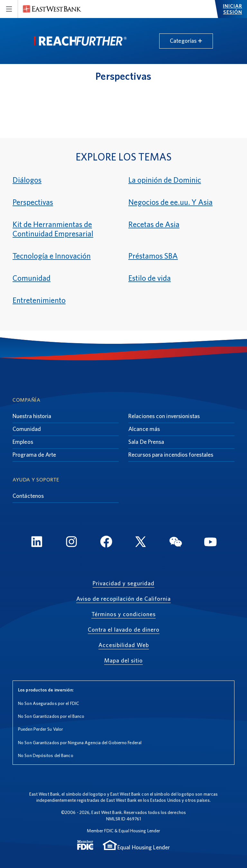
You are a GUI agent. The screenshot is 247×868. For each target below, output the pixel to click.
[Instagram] (71, 543)
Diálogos (27, 180)
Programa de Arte (34, 455)
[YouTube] (210, 543)
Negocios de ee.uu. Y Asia (170, 202)
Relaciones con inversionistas (164, 416)
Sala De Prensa (146, 442)
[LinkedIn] (37, 543)
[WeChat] (176, 543)
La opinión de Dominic (165, 180)
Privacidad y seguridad (123, 583)
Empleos (23, 442)
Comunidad (32, 278)
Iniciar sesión (233, 9)
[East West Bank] (52, 9)
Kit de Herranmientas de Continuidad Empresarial (53, 229)
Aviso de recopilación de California (123, 599)
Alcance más (144, 429)
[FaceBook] (106, 543)
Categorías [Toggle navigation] (186, 41)
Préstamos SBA (153, 256)
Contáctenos (28, 496)
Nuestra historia (32, 416)
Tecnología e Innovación (52, 256)
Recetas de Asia (154, 224)
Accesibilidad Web (124, 645)
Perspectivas (33, 202)
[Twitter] (141, 543)
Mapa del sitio (123, 660)
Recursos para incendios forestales (171, 455)
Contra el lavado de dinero (124, 630)
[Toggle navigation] (9, 9)
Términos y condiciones (123, 614)
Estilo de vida (150, 278)
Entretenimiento (39, 300)
